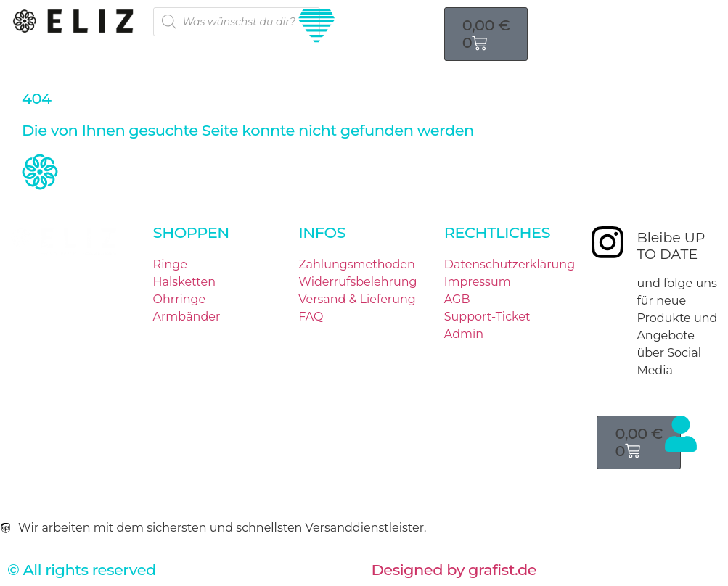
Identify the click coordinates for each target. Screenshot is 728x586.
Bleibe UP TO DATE (671, 246)
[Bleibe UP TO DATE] (608, 242)
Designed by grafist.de (454, 570)
